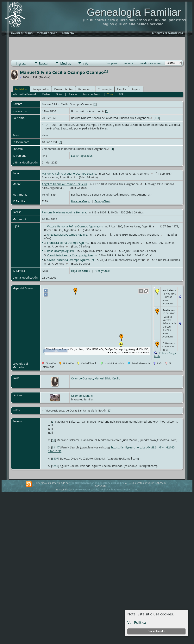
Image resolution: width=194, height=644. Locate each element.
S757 (55, 466)
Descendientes (64, 89)
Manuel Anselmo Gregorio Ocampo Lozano (69, 173)
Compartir (112, 63)
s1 (53, 422)
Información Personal (24, 94)
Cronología (105, 89)
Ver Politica (137, 622)
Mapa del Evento (92, 94)
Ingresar (22, 64)
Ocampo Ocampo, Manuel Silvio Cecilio (96, 378)
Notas (59, 94)
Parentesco (85, 89)
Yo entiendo (156, 631)
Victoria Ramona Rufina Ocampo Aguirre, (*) (75, 226)
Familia (122, 89)
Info (85, 64)
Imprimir (129, 63)
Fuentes (73, 94)
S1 (53, 440)
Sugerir (136, 89)
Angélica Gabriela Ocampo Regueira (64, 184)
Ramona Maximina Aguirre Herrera (64, 212)
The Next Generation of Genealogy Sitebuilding (97, 483)
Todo (110, 94)
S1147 (56, 447)
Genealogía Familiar (134, 12)
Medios (66, 64)
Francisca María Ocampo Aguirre (68, 243)
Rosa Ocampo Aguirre (61, 251)
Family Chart (103, 201)
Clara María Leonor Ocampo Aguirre (70, 255)
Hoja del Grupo (81, 201)
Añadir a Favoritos (150, 63)
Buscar (44, 64)
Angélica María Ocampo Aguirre (67, 235)
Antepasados (41, 89)
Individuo (21, 89)
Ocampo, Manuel (82, 396)
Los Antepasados (82, 156)
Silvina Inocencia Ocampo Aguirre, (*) (70, 260)
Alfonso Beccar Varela (85, 490)
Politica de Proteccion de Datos (119, 490)
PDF (121, 94)
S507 (55, 458)
